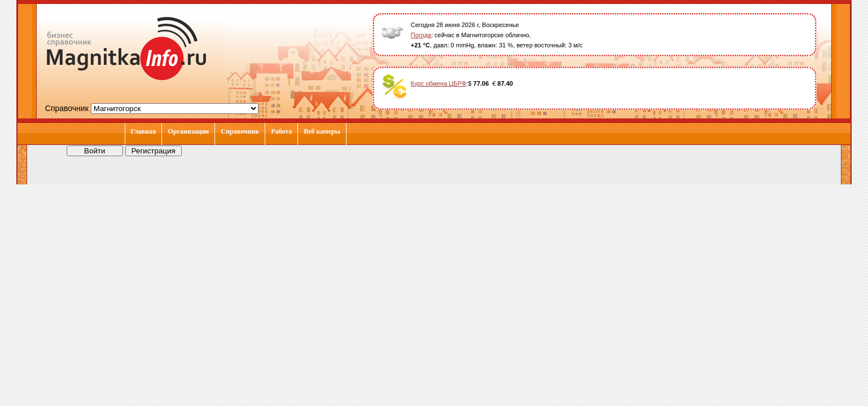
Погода (421, 35)
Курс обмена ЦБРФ (439, 83)
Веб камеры (322, 131)
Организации (188, 131)
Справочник (240, 131)
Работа (281, 131)
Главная (144, 131)
